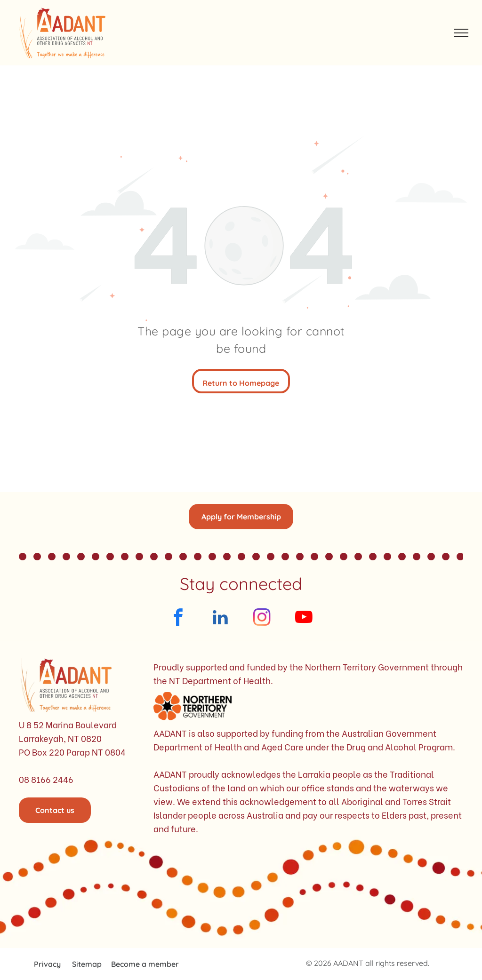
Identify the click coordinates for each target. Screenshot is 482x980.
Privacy (47, 964)
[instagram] (262, 619)
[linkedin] (220, 619)
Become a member (145, 964)
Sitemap (87, 964)
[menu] (461, 33)
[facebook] (178, 619)
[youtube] (304, 619)
